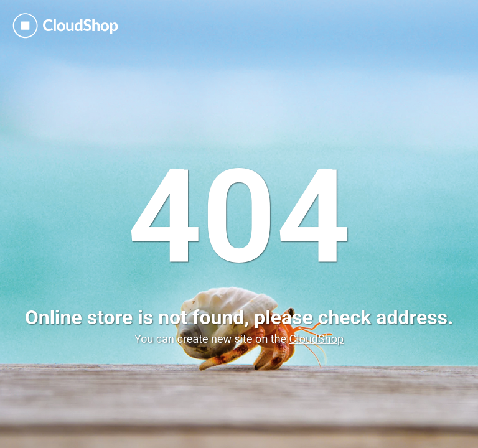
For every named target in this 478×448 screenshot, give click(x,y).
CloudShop (316, 339)
